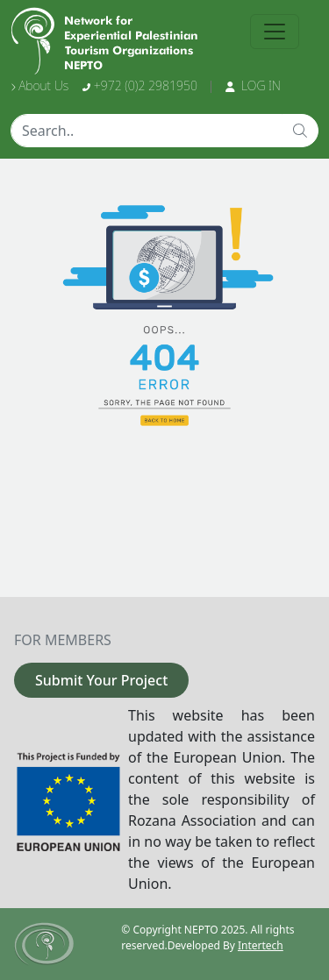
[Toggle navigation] (275, 32)
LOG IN (253, 85)
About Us (39, 85)
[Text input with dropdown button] (147, 131)
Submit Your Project (101, 680)
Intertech (261, 945)
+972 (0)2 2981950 (140, 85)
